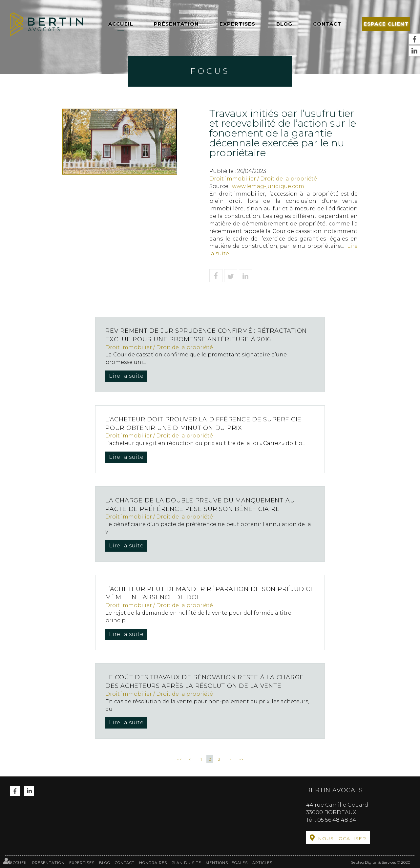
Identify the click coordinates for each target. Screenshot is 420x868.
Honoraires (153, 861)
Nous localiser (342, 838)
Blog (284, 24)
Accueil (121, 24)
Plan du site (186, 861)
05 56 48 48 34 (337, 820)
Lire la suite (127, 376)
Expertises (237, 24)
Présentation (176, 24)
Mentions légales (227, 861)
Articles (262, 861)
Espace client (386, 24)
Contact (327, 24)
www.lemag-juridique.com (268, 186)
